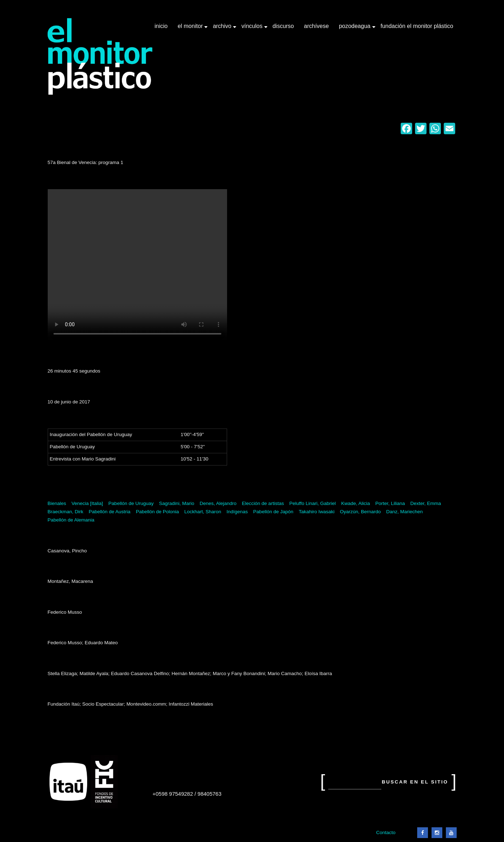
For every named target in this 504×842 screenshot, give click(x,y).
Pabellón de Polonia (157, 512)
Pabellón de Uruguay (131, 503)
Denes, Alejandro (218, 503)
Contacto (386, 832)
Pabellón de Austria (109, 512)
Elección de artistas (263, 503)
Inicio (161, 26)
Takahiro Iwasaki (317, 512)
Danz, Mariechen (405, 512)
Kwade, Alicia (355, 503)
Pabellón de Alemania (71, 520)
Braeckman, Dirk (66, 512)
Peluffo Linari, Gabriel (312, 503)
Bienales (57, 503)
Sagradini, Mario (176, 503)
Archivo (223, 29)
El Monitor (191, 29)
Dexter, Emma (426, 503)
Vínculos (253, 29)
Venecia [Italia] (87, 503)
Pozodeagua (355, 29)
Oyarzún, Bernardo (361, 512)
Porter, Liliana (390, 503)
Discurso (283, 26)
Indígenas (237, 512)
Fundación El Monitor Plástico (417, 26)
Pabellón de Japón (273, 512)
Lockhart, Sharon (203, 512)
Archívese (316, 26)
